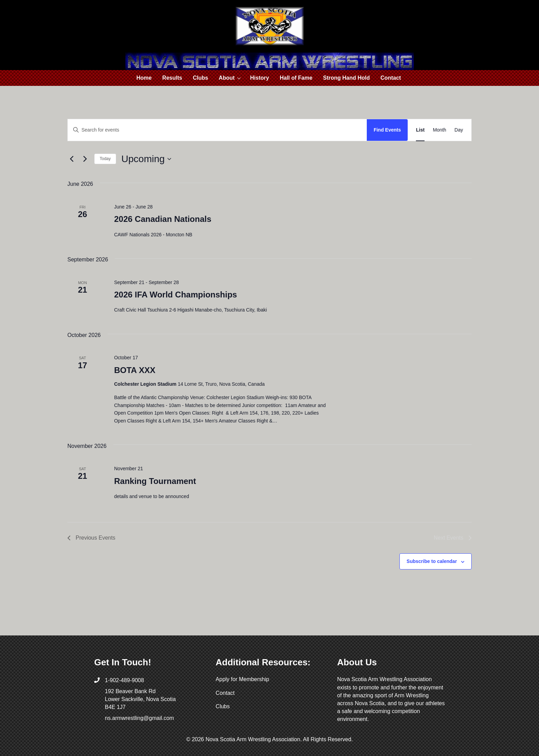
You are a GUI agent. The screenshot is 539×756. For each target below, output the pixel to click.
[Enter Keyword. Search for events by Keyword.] (217, 130)
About (227, 78)
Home (144, 78)
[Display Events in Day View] (459, 130)
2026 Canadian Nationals (163, 219)
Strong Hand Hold (346, 78)
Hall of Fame (296, 78)
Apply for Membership (242, 679)
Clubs (200, 78)
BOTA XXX (135, 370)
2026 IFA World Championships (175, 295)
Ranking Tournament (155, 481)
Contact (391, 78)
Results (172, 78)
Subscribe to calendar (432, 561)
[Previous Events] (71, 159)
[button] (240, 78)
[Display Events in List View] (420, 130)
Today (105, 159)
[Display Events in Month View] (439, 130)
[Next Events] (85, 159)
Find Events (387, 130)
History (260, 78)
